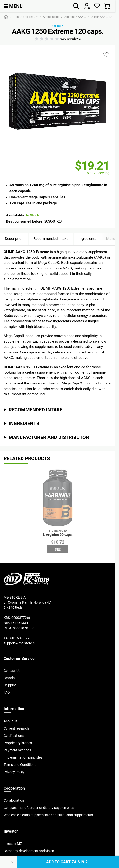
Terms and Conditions (20, 765)
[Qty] (8, 862)
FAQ (7, 692)
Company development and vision (29, 851)
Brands (9, 678)
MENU (13, 6)
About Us (11, 721)
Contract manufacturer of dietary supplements (39, 808)
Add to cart (68, 862)
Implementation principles (23, 757)
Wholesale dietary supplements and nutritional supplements (48, 815)
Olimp (58, 26)
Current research (16, 728)
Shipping (10, 685)
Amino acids (51, 17)
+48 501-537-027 (17, 638)
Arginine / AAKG (75, 17)
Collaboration (14, 800)
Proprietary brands (18, 743)
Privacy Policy (14, 772)
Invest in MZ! (13, 844)
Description (14, 239)
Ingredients (87, 239)
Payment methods (17, 750)
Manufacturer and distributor (49, 437)
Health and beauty (26, 17)
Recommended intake (51, 239)
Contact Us (12, 671)
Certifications (14, 736)
